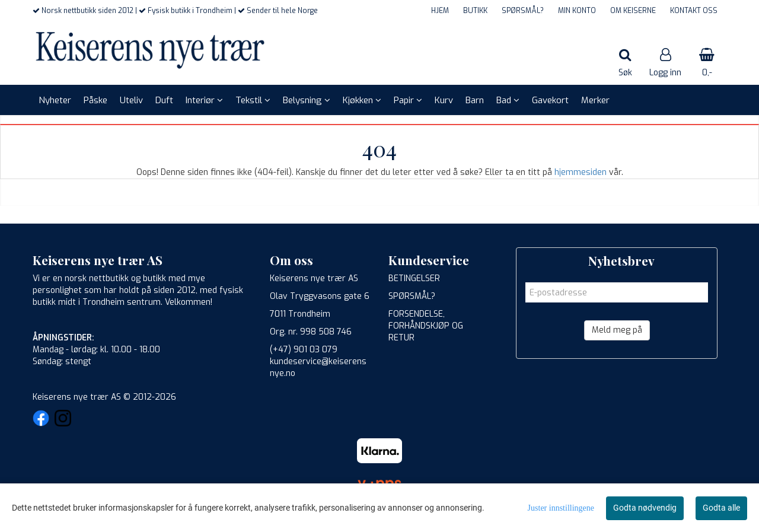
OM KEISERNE (633, 11)
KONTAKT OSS (694, 11)
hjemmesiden (581, 172)
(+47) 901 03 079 (304, 350)
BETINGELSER (414, 278)
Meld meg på (617, 330)
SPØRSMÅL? (523, 11)
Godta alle (721, 508)
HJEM (440, 11)
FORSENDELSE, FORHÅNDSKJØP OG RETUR (426, 326)
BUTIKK (475, 11)
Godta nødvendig (645, 508)
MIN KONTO (577, 11)
